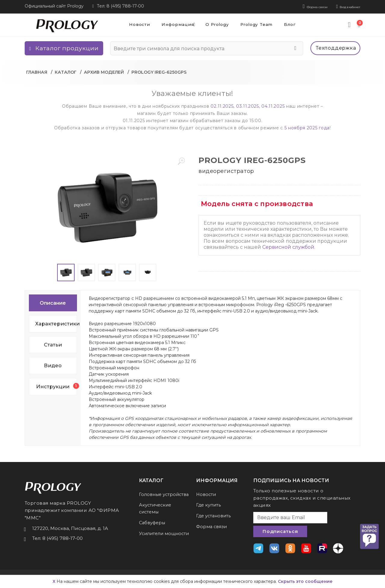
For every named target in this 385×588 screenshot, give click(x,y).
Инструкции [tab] (56, 385)
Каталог (66, 71)
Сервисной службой (288, 246)
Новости (131, 23)
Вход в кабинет (341, 6)
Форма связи (294, 6)
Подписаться (280, 530)
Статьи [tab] (53, 343)
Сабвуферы (153, 528)
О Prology (214, 23)
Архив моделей (104, 71)
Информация (177, 23)
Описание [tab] (53, 302)
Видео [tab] (53, 365)
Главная (37, 71)
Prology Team (257, 23)
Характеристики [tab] (56, 322)
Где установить (214, 514)
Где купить (209, 504)
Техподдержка (336, 47)
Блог (293, 23)
